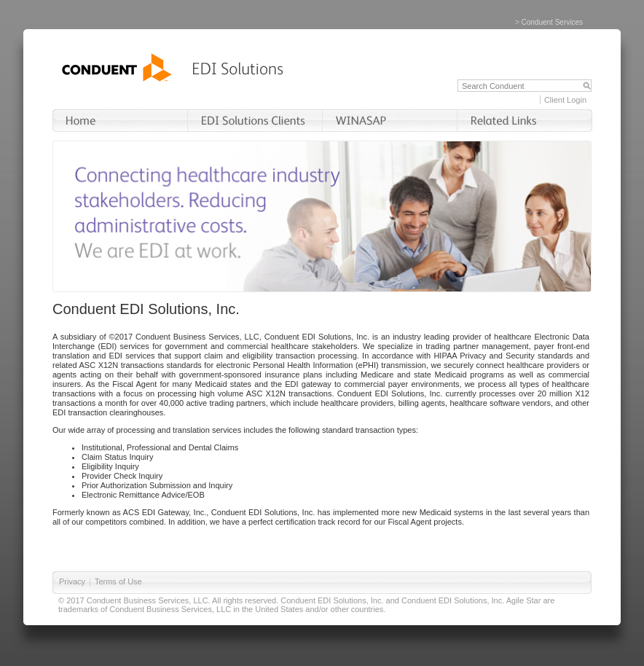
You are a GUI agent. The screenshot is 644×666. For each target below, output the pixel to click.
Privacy (72, 581)
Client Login (565, 100)
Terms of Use (118, 581)
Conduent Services (553, 22)
